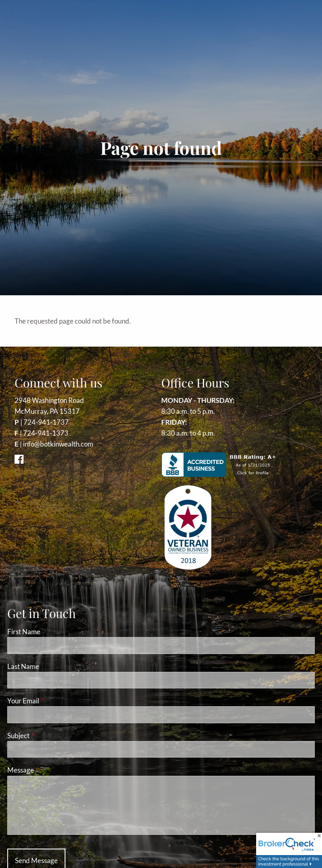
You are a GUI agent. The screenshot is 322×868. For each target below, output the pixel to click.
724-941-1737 (46, 422)
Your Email (55, 701)
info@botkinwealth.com (58, 444)
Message (52, 770)
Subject (50, 736)
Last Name (23, 666)
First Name (24, 632)
